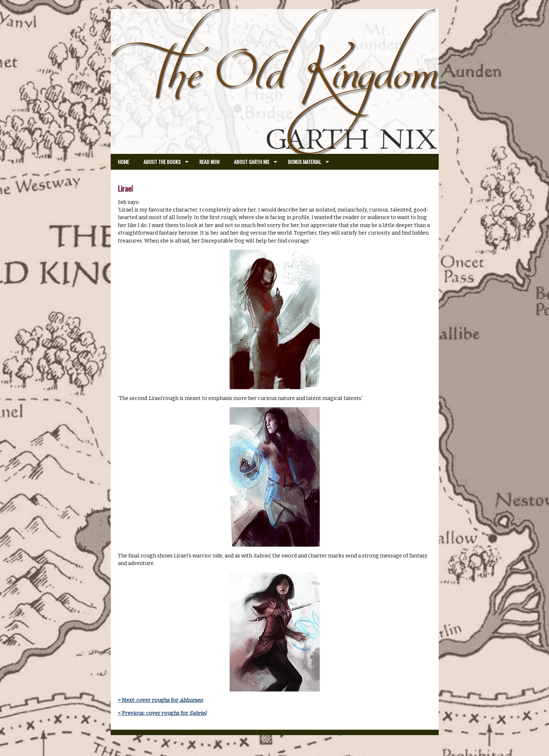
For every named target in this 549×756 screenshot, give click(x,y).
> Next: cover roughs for (160, 700)
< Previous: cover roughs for (162, 713)
